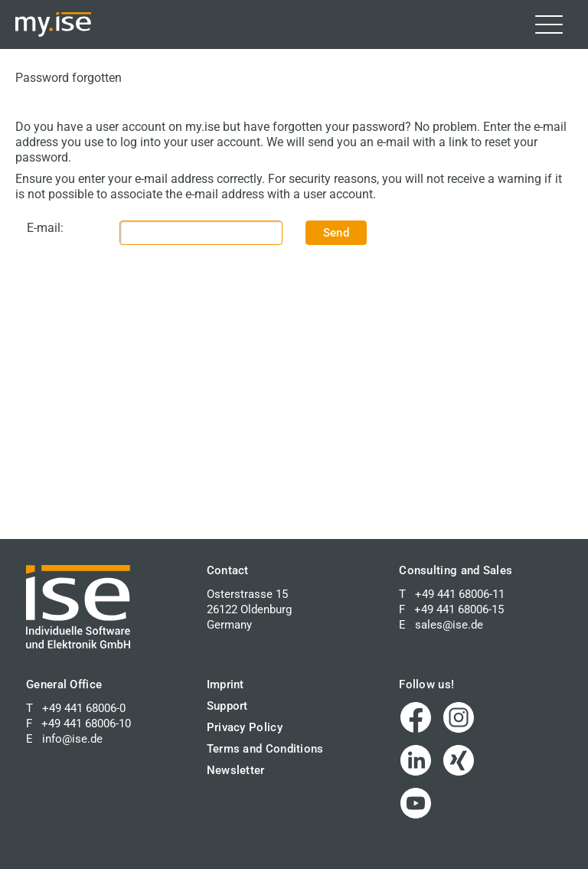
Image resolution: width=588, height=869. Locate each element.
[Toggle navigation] (549, 25)
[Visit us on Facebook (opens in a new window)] (416, 717)
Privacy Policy (245, 727)
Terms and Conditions (265, 749)
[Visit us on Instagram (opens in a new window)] (459, 717)
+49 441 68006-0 (84, 708)
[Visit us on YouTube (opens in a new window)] (416, 803)
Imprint (225, 684)
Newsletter (236, 770)
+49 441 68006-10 (86, 724)
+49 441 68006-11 (460, 594)
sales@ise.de (449, 625)
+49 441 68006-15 (459, 609)
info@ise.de (72, 739)
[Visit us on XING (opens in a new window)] (459, 760)
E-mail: (45, 228)
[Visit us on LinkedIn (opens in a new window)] (416, 760)
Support (227, 706)
